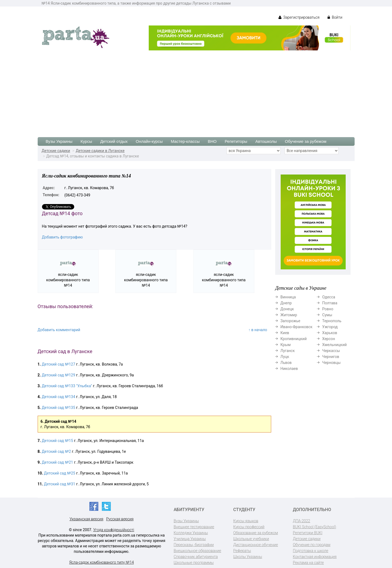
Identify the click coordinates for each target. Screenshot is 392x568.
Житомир (289, 315)
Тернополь (332, 321)
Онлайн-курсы (149, 141)
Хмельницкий (334, 345)
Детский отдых (114, 141)
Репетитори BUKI (308, 533)
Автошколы (266, 141)
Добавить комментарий (59, 330)
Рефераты (242, 551)
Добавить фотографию (62, 237)
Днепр (286, 303)
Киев (285, 333)
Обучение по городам (312, 545)
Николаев (289, 369)
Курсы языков (246, 521)
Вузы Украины (59, 141)
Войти (335, 17)
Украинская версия (87, 519)
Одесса (329, 297)
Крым (286, 345)
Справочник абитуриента (196, 557)
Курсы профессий (249, 527)
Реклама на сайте (308, 563)
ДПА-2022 (302, 521)
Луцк (285, 357)
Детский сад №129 (58, 375)
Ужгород (330, 327)
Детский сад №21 (57, 462)
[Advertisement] (196, 91)
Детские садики (56, 151)
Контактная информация (315, 557)
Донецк (287, 309)
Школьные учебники (251, 539)
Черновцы (331, 363)
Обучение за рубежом (306, 141)
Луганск (288, 351)
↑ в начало (258, 330)
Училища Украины (190, 539)
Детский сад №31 (60, 484)
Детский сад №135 (58, 408)
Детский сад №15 (57, 441)
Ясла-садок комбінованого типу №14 (102, 562)
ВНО (212, 141)
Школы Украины (248, 557)
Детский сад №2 (56, 451)
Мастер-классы (185, 141)
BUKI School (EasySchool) (314, 527)
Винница (288, 297)
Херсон (328, 339)
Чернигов (331, 357)
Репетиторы (236, 141)
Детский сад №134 (58, 397)
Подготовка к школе (311, 551)
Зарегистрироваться (299, 17)
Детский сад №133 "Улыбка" (67, 386)
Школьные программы (194, 563)
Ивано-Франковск (296, 327)
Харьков (330, 333)
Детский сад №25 (60, 473)
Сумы (327, 315)
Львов (286, 363)
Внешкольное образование (197, 551)
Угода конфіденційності (114, 530)
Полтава (330, 303)
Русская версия (120, 519)
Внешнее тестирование (194, 527)
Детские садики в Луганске (100, 151)
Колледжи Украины (191, 533)
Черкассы (331, 351)
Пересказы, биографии (194, 545)
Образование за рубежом (256, 533)
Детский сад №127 (58, 364)
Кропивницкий (294, 339)
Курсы (86, 141)
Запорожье (290, 321)
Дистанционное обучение (256, 545)
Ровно (328, 309)
